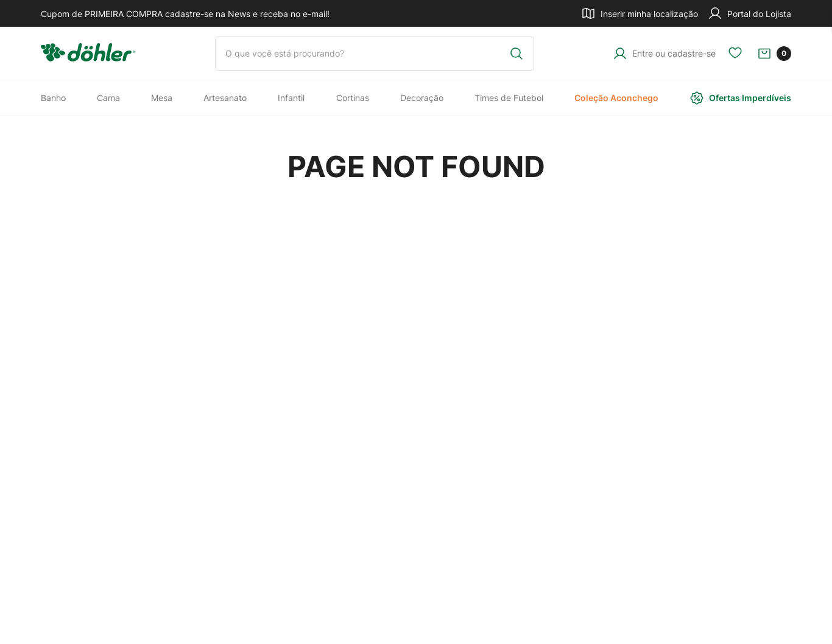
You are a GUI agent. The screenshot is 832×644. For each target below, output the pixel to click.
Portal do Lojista (749, 13)
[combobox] (375, 54)
